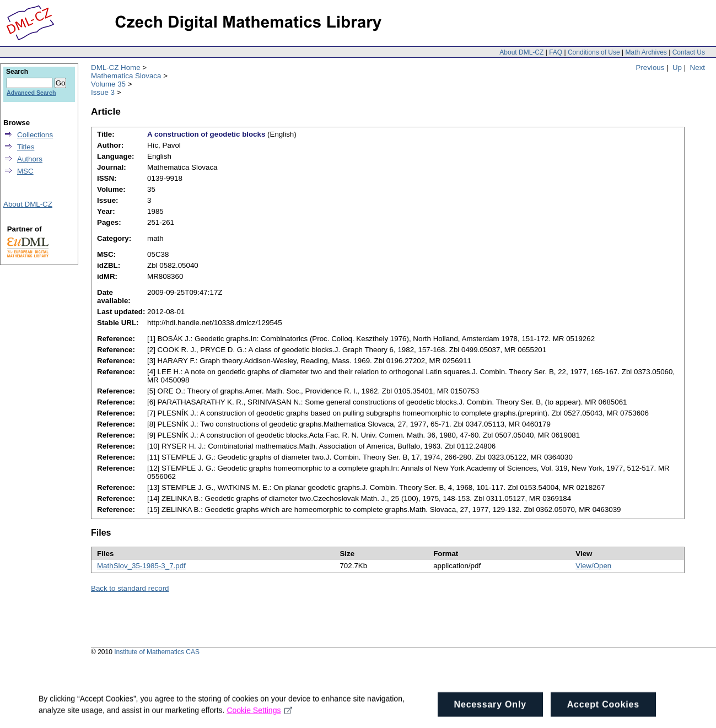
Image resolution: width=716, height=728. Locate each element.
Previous (650, 68)
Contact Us (689, 52)
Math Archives (646, 52)
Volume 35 (108, 84)
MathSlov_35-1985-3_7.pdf (141, 566)
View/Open (593, 566)
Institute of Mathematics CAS (157, 652)
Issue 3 (103, 92)
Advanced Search (31, 93)
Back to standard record (130, 588)
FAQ (556, 52)
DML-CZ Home (116, 68)
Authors (30, 159)
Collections (35, 135)
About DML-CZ (521, 52)
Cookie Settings (259, 714)
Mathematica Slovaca (126, 76)
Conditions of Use (594, 52)
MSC (25, 171)
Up (677, 68)
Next (698, 68)
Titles (26, 147)
